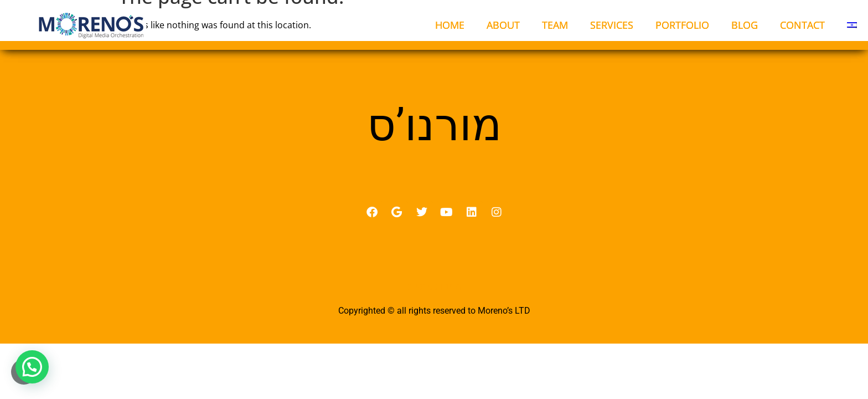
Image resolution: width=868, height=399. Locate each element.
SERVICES (612, 25)
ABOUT (503, 25)
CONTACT (802, 25)
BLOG (745, 25)
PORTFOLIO (682, 25)
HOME (450, 25)
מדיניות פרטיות (434, 287)
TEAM (555, 25)
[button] (32, 367)
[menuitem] (852, 25)
